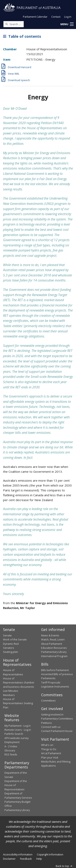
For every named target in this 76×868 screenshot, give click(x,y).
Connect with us (51, 727)
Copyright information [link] (50, 854)
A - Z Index (11, 746)
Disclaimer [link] (9, 859)
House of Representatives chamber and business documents (19, 683)
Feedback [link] (26, 859)
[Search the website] (14, 24)
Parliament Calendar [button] (35, 17)
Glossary (10, 750)
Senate (7, 635)
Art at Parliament (51, 753)
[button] (67, 24)
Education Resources (54, 648)
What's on (47, 745)
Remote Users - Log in (18, 730)
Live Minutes (11, 691)
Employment (12, 742)
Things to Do (49, 749)
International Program (54, 656)
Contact (56, 17)
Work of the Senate (15, 639)
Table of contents (22, 36)
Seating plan (11, 652)
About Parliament (52, 644)
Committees (48, 700)
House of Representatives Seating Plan (18, 703)
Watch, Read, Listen (53, 639)
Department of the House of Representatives (16, 785)
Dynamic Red (11, 644)
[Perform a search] (6, 24)
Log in (68, 17)
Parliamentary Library (54, 652)
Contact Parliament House (57, 731)
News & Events (50, 635)
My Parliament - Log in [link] (18, 726)
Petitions (47, 723)
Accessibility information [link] (18, 854)
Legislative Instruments (55, 686)
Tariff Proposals (51, 682)
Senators (9, 648)
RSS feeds (11, 754)
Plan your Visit (50, 757)
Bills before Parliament (55, 670)
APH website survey (17, 738)
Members (9, 695)
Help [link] (39, 859)
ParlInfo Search (14, 734)
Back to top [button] (64, 866)
